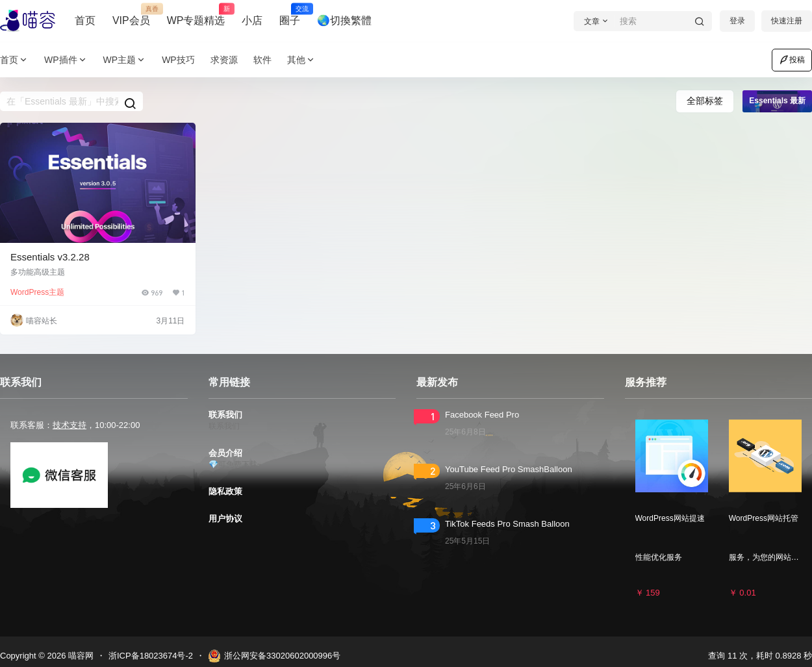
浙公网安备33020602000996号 (274, 656)
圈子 (290, 15)
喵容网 (80, 656)
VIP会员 (131, 15)
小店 (252, 20)
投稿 (792, 60)
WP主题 (125, 60)
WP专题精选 (196, 15)
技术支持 (70, 425)
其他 (301, 60)
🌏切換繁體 (344, 20)
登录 (737, 21)
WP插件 (66, 60)
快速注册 (787, 21)
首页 (85, 20)
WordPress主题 (37, 292)
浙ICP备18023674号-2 (151, 656)
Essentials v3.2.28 (50, 257)
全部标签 (705, 101)
